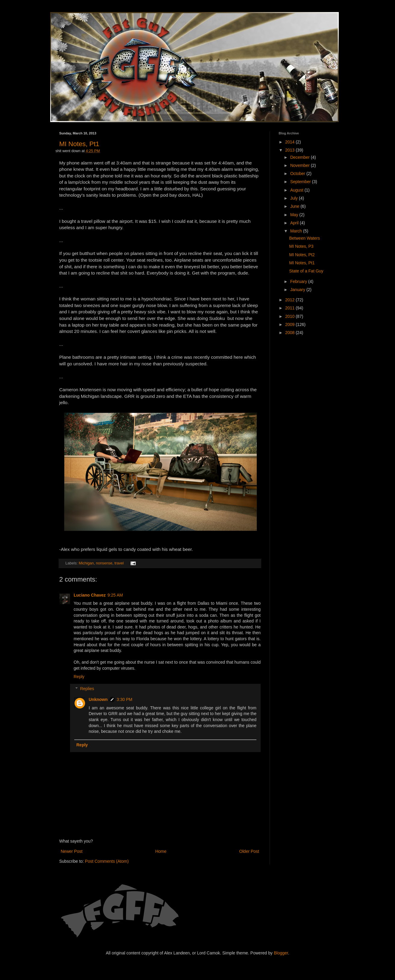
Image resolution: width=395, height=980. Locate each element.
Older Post (249, 851)
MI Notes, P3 (301, 246)
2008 (291, 333)
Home (161, 851)
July (294, 198)
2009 (291, 324)
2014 (291, 142)
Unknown (98, 699)
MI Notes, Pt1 (79, 144)
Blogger (281, 953)
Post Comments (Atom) (107, 861)
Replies (87, 689)
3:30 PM (124, 699)
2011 (291, 308)
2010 (291, 316)
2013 (291, 150)
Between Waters (305, 238)
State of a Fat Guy (306, 271)
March (297, 231)
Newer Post (72, 851)
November (300, 165)
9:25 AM (115, 595)
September (301, 182)
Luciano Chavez (90, 595)
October (298, 174)
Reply (79, 677)
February (299, 281)
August (297, 190)
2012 (291, 300)
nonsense (104, 563)
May (295, 215)
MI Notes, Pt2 (302, 255)
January (298, 290)
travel (119, 563)
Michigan (86, 563)
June (295, 206)
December (300, 157)
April (295, 223)
